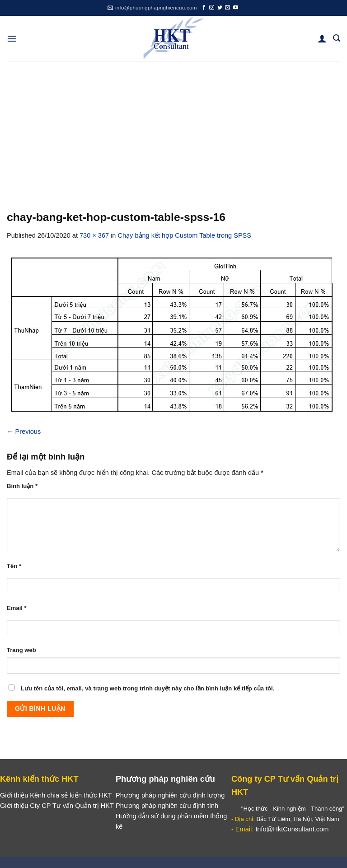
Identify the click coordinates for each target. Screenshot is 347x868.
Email (17, 608)
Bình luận (22, 486)
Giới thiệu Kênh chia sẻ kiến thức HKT (56, 795)
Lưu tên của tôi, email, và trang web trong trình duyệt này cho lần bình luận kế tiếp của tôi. (148, 688)
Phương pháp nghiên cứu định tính (167, 806)
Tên (14, 566)
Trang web (21, 650)
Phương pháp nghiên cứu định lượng (170, 795)
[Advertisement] (173, 129)
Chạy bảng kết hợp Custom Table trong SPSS (185, 235)
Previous (24, 432)
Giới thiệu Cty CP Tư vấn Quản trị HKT (57, 806)
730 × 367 (94, 235)
